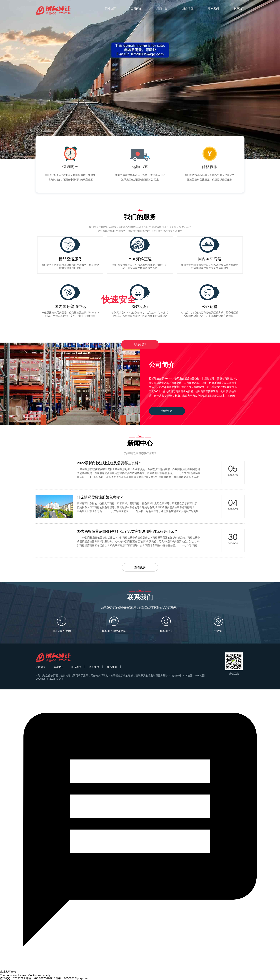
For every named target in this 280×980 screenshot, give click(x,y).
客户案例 (213, 8)
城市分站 (176, 675)
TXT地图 (187, 675)
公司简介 (136, 8)
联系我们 (239, 8)
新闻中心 (162, 8)
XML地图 (200, 675)
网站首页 (110, 8)
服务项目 (188, 8)
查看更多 (167, 411)
